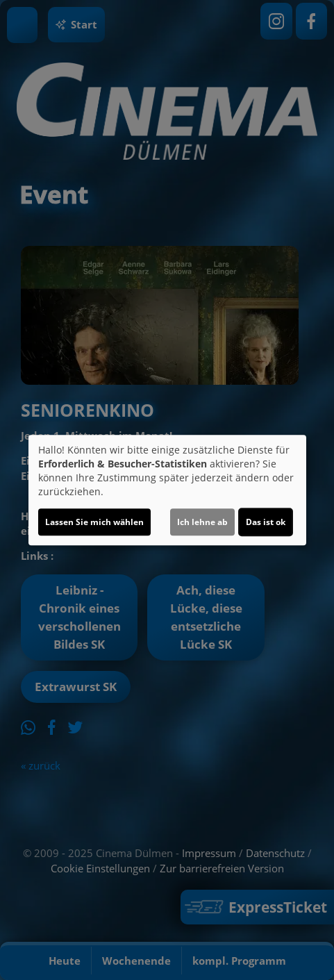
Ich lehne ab (202, 522)
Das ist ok (266, 522)
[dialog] (167, 490)
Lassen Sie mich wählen (94, 522)
